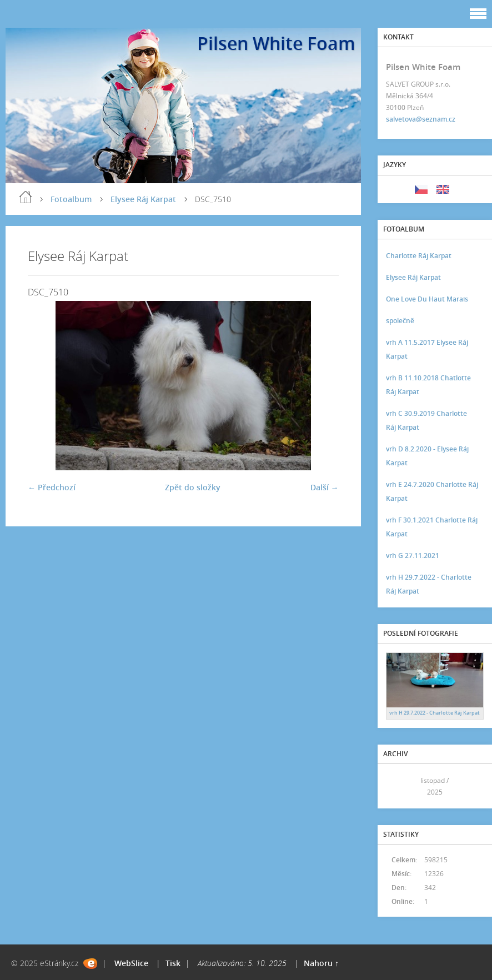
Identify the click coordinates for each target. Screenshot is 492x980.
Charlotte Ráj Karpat (419, 256)
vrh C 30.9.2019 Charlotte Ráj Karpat (426, 420)
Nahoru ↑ (321, 963)
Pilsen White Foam (276, 43)
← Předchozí (52, 487)
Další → (325, 487)
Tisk (173, 963)
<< (398, 786)
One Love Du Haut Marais (427, 299)
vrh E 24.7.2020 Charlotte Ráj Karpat (432, 491)
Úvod (26, 197)
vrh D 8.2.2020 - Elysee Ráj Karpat (427, 456)
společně (400, 321)
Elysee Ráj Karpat (143, 199)
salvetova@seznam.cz (421, 119)
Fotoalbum (71, 199)
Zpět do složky (193, 487)
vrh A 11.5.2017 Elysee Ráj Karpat (427, 349)
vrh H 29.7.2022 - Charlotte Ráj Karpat (429, 584)
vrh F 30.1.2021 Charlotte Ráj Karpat (432, 527)
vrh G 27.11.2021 (413, 556)
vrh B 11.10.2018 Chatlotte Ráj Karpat (428, 385)
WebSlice (131, 963)
